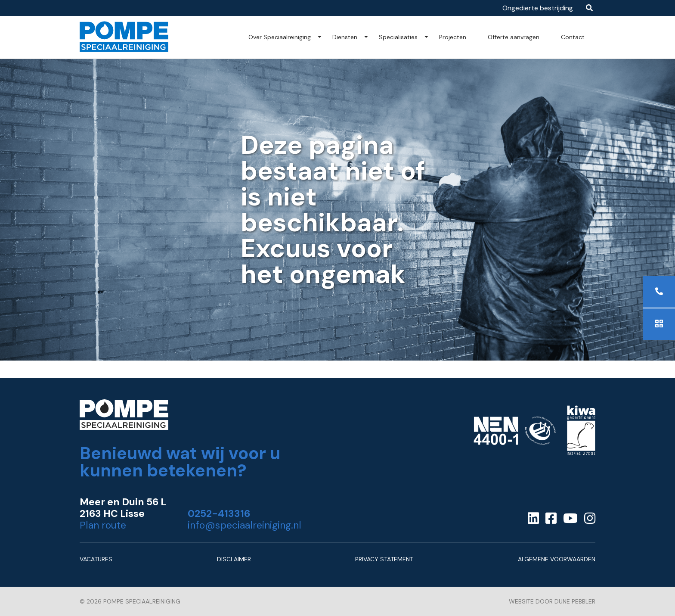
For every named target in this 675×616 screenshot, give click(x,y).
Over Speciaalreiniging (280, 37)
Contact (573, 37)
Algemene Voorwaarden (557, 559)
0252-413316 (219, 514)
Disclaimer (234, 559)
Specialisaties (398, 37)
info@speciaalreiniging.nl (245, 525)
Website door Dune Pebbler (552, 601)
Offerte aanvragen (514, 37)
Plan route (103, 525)
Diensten (345, 37)
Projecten (453, 37)
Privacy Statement (384, 559)
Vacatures (96, 559)
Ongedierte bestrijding (538, 8)
